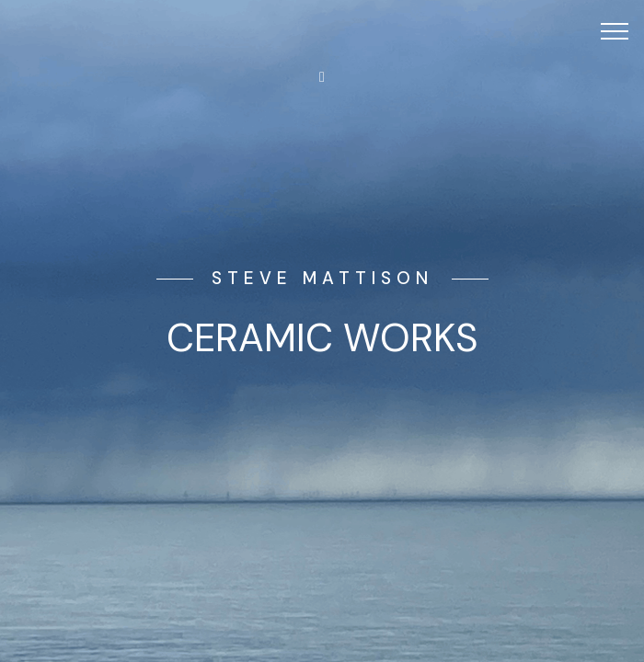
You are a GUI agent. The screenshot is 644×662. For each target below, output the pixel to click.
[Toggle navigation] (615, 30)
